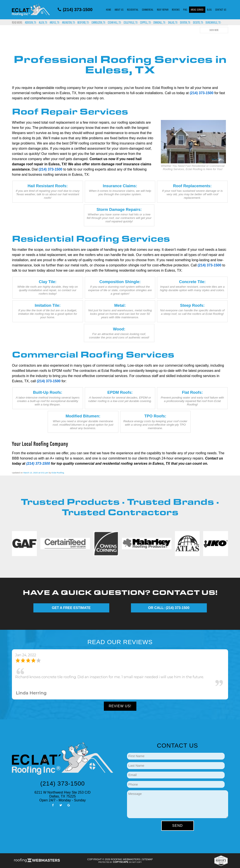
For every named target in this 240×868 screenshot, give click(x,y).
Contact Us (221, 10)
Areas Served (197, 10)
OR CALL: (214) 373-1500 (169, 608)
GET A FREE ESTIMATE (71, 608)
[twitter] (61, 805)
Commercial (148, 10)
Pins (185, 10)
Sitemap (147, 859)
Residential (133, 10)
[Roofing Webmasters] (37, 862)
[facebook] (53, 805)
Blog (209, 10)
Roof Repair (163, 10)
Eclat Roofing (58, 473)
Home (109, 10)
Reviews (176, 10)
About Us (119, 10)
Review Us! (120, 706)
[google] (69, 805)
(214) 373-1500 (75, 10)
